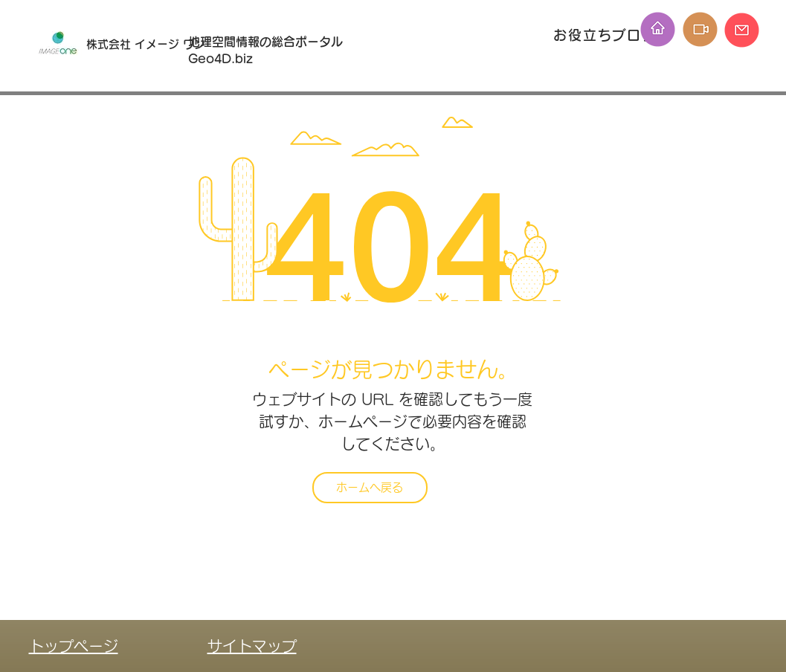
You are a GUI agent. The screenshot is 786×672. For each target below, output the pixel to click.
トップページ (74, 646)
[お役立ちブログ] (607, 35)
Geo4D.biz (222, 59)
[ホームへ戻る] (370, 488)
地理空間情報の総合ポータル (271, 42)
